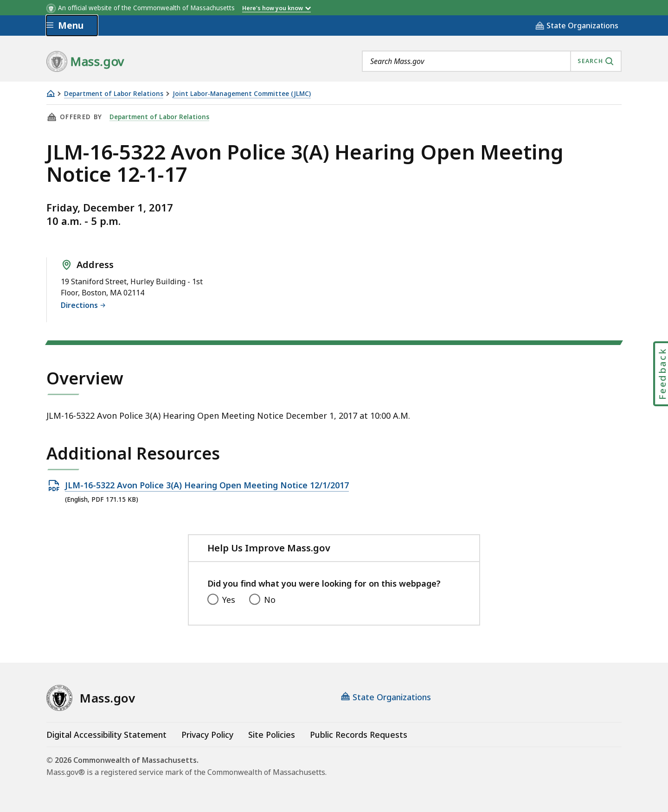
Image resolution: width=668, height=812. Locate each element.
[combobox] (492, 61)
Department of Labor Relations (114, 94)
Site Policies (272, 735)
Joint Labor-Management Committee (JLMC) (242, 94)
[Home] (51, 93)
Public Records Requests (359, 735)
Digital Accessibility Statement (106, 735)
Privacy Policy (207, 735)
